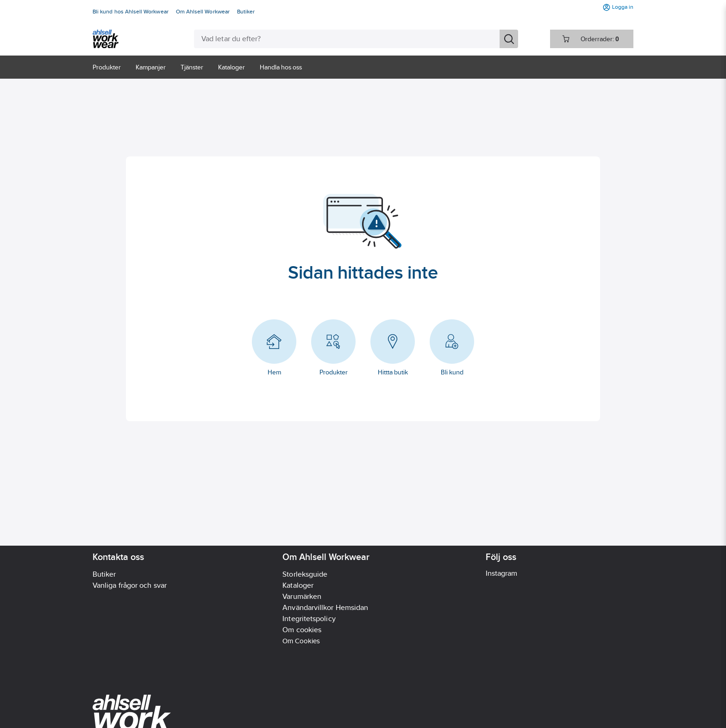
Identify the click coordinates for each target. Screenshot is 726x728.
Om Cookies (301, 641)
